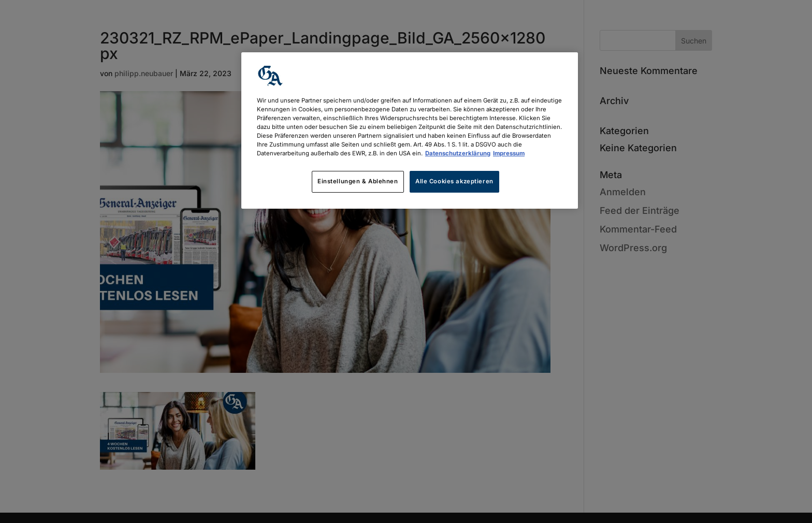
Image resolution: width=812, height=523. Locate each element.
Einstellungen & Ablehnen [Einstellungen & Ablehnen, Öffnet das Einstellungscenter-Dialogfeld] (358, 181)
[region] (410, 130)
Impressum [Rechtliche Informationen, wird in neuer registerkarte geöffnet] (509, 153)
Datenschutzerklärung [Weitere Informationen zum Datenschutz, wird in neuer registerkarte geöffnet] (458, 153)
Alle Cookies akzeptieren (454, 181)
